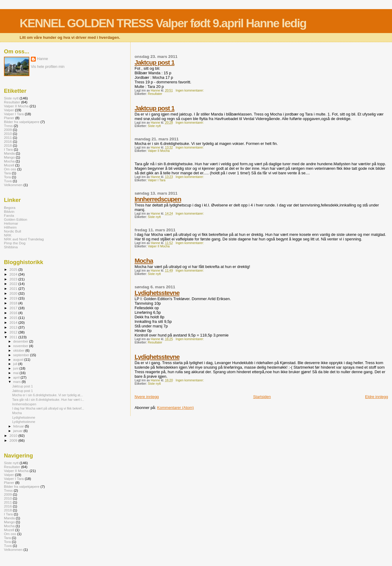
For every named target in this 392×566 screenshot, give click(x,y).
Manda (9, 153)
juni (16, 368)
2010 (8, 134)
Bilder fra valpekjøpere (22, 122)
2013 (14, 327)
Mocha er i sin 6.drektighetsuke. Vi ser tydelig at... (47, 395)
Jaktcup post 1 (154, 62)
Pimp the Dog (15, 243)
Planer (9, 118)
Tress (8, 126)
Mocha (144, 261)
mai (17, 373)
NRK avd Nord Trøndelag (24, 239)
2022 (14, 284)
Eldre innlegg (377, 397)
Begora (10, 208)
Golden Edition (16, 219)
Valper (9, 110)
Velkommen (13, 185)
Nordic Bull (13, 231)
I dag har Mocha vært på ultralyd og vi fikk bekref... (48, 408)
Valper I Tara (157, 180)
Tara (7, 173)
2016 (8, 141)
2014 (14, 322)
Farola (9, 215)
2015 (14, 318)
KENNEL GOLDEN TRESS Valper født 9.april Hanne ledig (163, 23)
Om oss (10, 169)
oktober (19, 350)
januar (18, 431)
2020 (14, 293)
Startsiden (262, 397)
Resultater (155, 94)
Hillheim (10, 227)
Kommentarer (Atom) (176, 408)
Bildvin (9, 211)
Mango (9, 157)
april (17, 377)
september (22, 355)
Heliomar (11, 223)
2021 (14, 288)
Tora (7, 177)
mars (18, 382)
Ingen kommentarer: (190, 90)
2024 (14, 274)
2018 (8, 145)
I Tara (8, 149)
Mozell (9, 165)
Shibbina (11, 247)
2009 (8, 130)
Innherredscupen (158, 199)
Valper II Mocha (159, 151)
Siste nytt (154, 126)
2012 (14, 332)
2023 (14, 279)
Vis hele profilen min (48, 67)
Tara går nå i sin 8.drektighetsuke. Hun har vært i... (48, 400)
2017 (14, 308)
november (21, 346)
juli (16, 364)
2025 (14, 269)
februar (19, 426)
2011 (8, 137)
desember (21, 341)
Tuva (8, 181)
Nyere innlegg (147, 397)
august (19, 360)
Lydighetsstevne (157, 293)
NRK (8, 235)
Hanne (42, 59)
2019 (14, 298)
